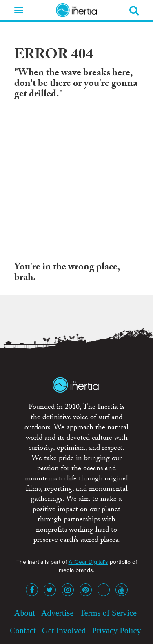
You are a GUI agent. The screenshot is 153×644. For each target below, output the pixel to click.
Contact (23, 631)
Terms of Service (109, 613)
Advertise (58, 613)
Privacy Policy (117, 631)
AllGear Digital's (88, 562)
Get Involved (64, 631)
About (25, 613)
